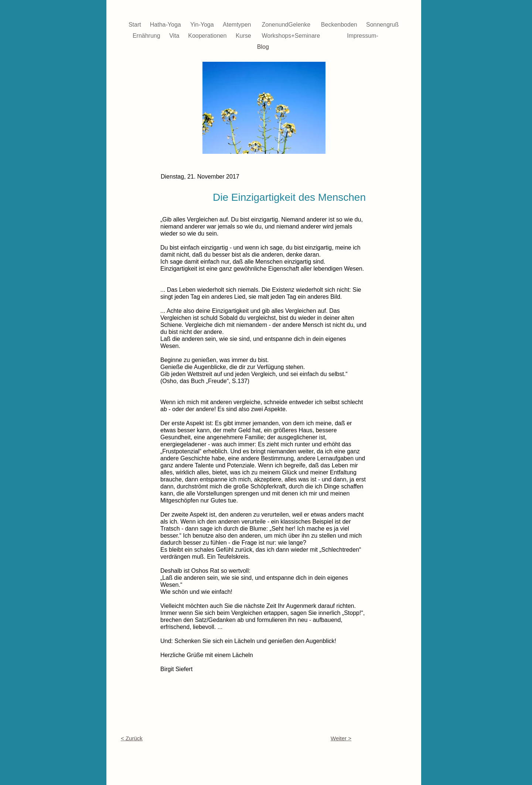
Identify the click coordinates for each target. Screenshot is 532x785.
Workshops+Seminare (292, 36)
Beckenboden (340, 25)
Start (136, 25)
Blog (264, 47)
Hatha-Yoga (166, 25)
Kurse (244, 36)
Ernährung (147, 36)
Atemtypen (238, 25)
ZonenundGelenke (287, 25)
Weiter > (341, 738)
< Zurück (132, 738)
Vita (175, 36)
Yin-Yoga (203, 25)
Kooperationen (208, 36)
